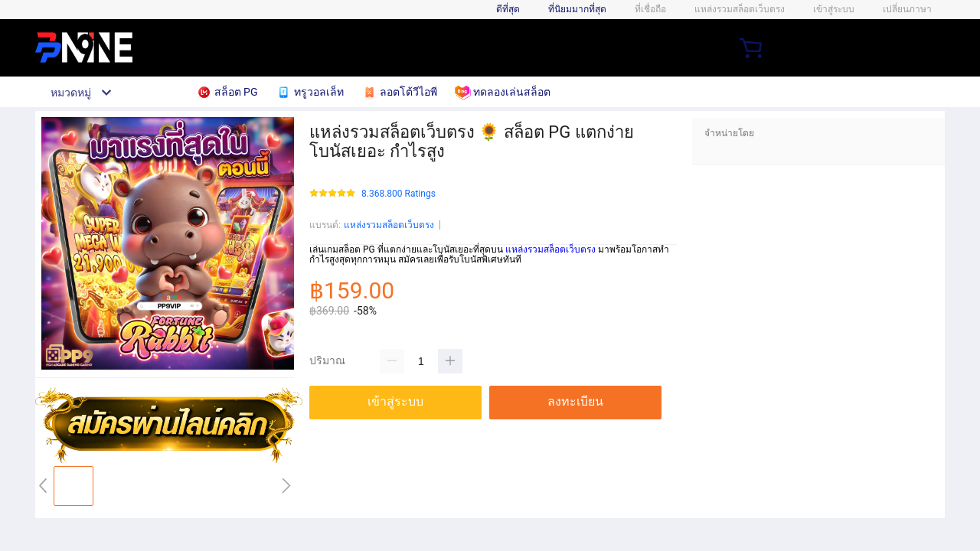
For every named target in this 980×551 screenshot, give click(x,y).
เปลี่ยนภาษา (907, 9)
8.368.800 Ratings (399, 194)
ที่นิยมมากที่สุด (577, 9)
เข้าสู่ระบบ (834, 9)
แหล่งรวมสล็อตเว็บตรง (389, 225)
